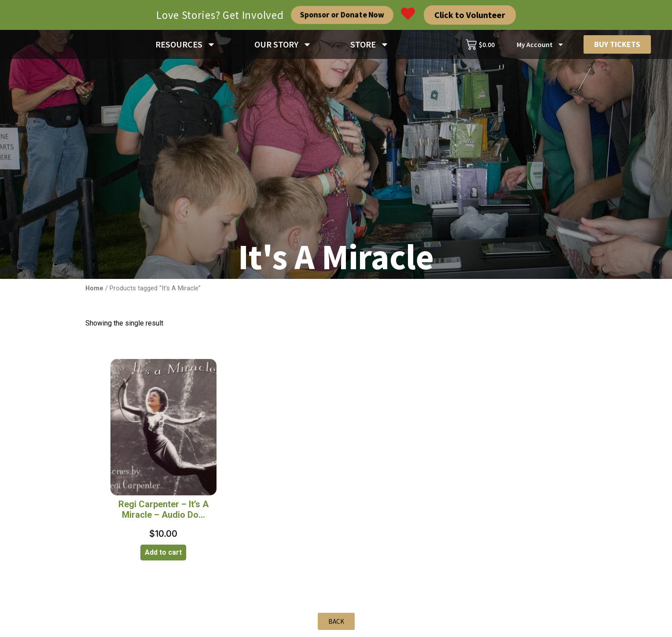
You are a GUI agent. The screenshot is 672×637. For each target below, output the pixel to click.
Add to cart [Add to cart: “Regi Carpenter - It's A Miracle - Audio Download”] (163, 555)
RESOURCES (185, 46)
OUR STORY (283, 46)
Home (94, 291)
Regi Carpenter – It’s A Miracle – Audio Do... (163, 512)
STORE (370, 46)
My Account (540, 46)
